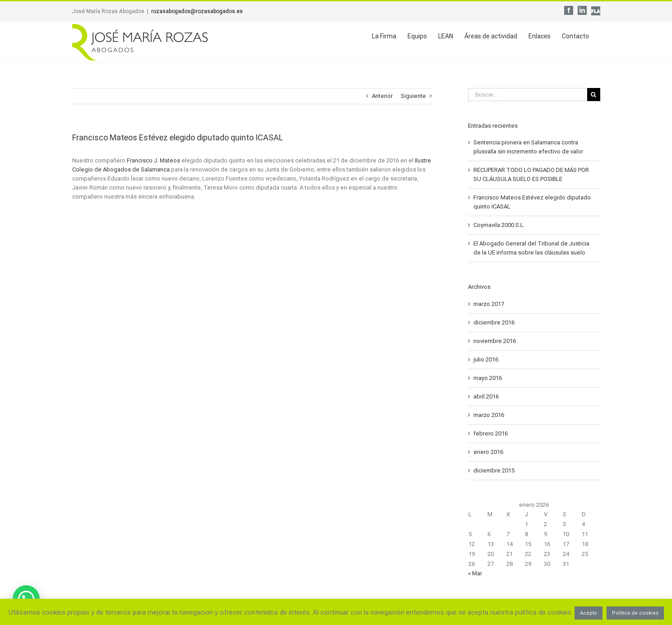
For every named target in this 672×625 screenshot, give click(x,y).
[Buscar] (594, 95)
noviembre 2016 (495, 341)
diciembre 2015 (494, 470)
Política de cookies (635, 613)
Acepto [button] (589, 613)
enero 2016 (488, 452)
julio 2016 (486, 359)
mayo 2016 (488, 378)
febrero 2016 (491, 433)
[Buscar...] (528, 95)
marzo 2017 (489, 304)
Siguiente (413, 96)
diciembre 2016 (494, 322)
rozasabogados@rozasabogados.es (197, 11)
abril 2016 (486, 396)
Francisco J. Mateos (153, 160)
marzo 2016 (489, 415)
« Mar (475, 573)
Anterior (382, 96)
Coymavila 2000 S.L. (499, 225)
